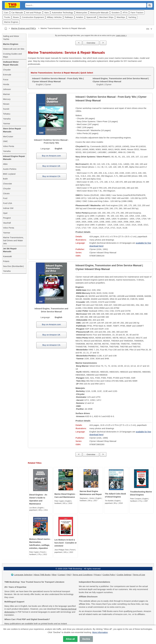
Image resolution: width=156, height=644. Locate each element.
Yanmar (7, 123)
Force (6, 80)
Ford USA (8, 203)
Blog (54, 575)
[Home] (6, 28)
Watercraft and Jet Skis (14, 49)
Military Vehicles (54, 17)
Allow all (70, 639)
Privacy (98, 575)
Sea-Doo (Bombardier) (13, 266)
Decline (86, 639)
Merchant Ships (106, 17)
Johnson (7, 89)
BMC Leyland (9, 174)
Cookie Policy (109, 575)
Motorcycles (82, 13)
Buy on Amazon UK (51, 166)
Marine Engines (11, 22)
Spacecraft (91, 17)
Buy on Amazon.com (51, 156)
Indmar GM (8, 208)
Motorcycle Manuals (99, 13)
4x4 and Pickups (34, 13)
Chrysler (7, 70)
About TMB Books (42, 575)
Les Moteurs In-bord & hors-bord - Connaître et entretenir (65, 543)
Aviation (80, 17)
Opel (5, 213)
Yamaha (7, 119)
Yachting (132, 17)
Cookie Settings (124, 575)
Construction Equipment (33, 17)
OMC (5, 141)
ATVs (125, 13)
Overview (91, 43)
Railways (69, 17)
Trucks (7, 17)
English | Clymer (58, 81)
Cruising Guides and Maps (12, 55)
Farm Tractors (137, 13)
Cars (6, 13)
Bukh (5, 179)
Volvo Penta (9, 146)
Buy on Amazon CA (51, 176)
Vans (47, 13)
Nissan (6, 104)
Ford (5, 198)
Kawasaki (7, 256)
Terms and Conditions (83, 575)
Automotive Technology (62, 13)
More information (100, 632)
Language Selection (23, 575)
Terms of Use (139, 575)
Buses (16, 17)
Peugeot (7, 218)
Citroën (6, 193)
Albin (5, 164)
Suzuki (6, 109)
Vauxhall (7, 223)
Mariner (7, 94)
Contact (62, 575)
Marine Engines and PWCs (24, 28)
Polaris (6, 261)
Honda (6, 84)
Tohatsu (7, 114)
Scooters (116, 13)
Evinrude (7, 75)
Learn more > (121, 35)
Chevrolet (7, 184)
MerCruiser (8, 136)
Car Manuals (17, 13)
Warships (121, 17)
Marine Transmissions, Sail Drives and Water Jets (13, 240)
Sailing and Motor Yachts (11, 38)
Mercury (7, 99)
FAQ (69, 575)
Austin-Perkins (10, 169)
